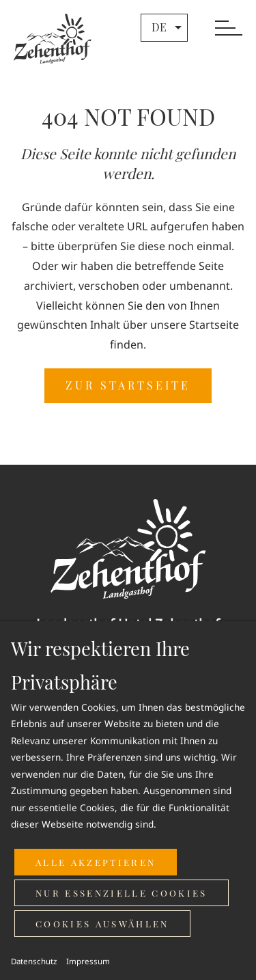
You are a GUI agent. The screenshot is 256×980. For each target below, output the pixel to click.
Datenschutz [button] (34, 961)
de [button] (168, 27)
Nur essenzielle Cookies (122, 893)
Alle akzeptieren (96, 862)
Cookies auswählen (102, 924)
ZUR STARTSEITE (128, 385)
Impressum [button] (88, 961)
